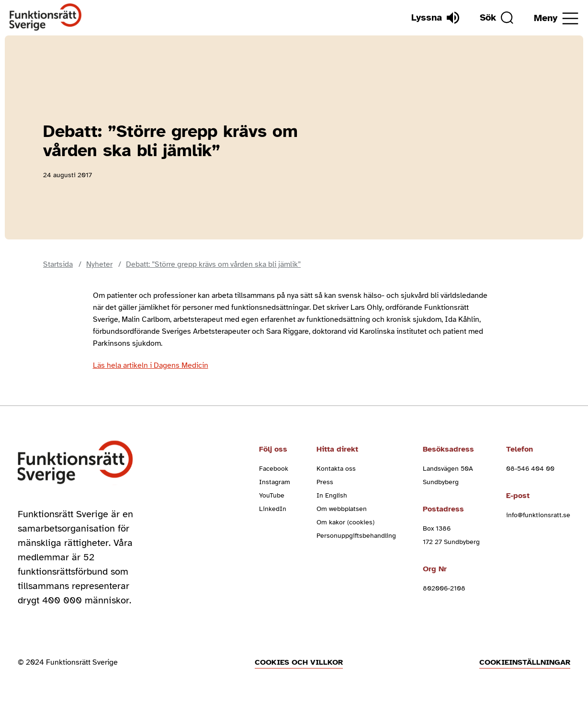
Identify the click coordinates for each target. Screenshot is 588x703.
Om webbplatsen (342, 509)
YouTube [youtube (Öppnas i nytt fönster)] (272, 495)
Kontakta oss (336, 469)
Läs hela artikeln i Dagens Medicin (151, 365)
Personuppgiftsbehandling (356, 536)
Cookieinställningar (525, 662)
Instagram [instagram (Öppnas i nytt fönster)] (275, 482)
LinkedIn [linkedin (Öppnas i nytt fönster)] (273, 509)
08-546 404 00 (530, 469)
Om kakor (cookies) (345, 522)
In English (332, 495)
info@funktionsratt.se (538, 515)
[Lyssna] (435, 18)
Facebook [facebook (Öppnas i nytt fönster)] (274, 469)
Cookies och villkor (299, 662)
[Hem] (46, 17)
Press (325, 482)
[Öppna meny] (556, 18)
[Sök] (497, 18)
